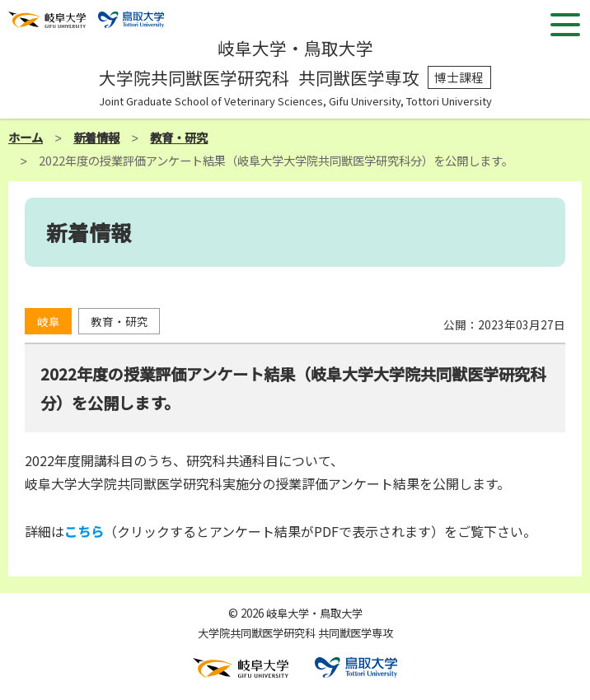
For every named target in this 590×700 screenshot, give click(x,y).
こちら (84, 531)
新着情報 (96, 137)
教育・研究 (179, 137)
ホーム (26, 137)
